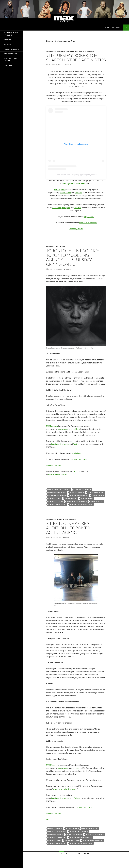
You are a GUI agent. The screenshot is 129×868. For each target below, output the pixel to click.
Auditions (7, 40)
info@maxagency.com (58, 474)
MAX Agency (52, 765)
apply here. (89, 217)
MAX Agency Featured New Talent (70, 51)
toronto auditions (72, 840)
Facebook (57, 207)
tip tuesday (89, 51)
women (68, 192)
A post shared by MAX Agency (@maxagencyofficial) (76, 175)
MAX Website (117, 27)
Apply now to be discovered (65, 789)
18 (79, 854)
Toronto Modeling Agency (77, 501)
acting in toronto (55, 828)
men (62, 192)
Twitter (78, 207)
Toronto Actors (55, 498)
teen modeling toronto (57, 495)
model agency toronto (57, 492)
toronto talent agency (57, 504)
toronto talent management (81, 504)
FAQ (74, 471)
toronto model (87, 498)
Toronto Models (97, 501)
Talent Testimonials (11, 54)
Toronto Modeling (56, 501)
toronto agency (71, 498)
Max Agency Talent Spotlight (11, 60)
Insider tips (61, 519)
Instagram (66, 207)
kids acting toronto (90, 828)
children (78, 192)
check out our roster (84, 807)
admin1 (68, 65)
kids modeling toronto (82, 489)
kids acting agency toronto (59, 489)
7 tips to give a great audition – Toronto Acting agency (69, 528)
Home (107, 27)
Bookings (7, 44)
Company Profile (76, 229)
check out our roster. (88, 223)
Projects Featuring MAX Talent (11, 34)
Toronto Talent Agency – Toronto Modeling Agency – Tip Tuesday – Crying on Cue (74, 257)
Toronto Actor (98, 495)
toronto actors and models (81, 837)
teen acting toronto (96, 492)
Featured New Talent (11, 49)
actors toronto (72, 828)
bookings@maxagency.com (74, 183)
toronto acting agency (79, 495)
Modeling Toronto (77, 492)
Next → (88, 854)
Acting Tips (51, 51)
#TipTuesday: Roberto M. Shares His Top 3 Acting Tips (76, 58)
